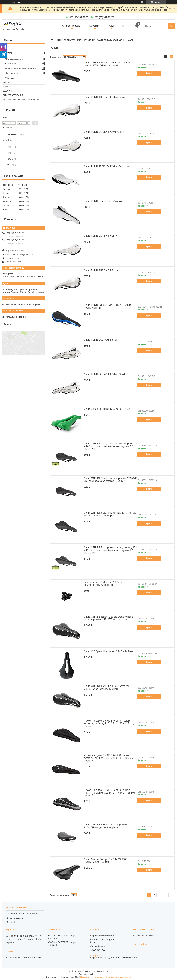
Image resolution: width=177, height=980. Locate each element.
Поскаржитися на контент (92, 977)
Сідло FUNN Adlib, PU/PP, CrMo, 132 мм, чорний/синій (108, 306)
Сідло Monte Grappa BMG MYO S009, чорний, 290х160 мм (106, 861)
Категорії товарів (71, 26)
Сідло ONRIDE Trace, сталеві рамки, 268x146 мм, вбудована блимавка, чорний (111, 479)
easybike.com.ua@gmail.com (19, 254)
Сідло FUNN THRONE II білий (101, 270)
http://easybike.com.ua (16, 250)
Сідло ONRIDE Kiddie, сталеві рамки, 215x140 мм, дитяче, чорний (106, 826)
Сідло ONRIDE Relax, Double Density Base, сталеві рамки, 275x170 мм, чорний (109, 618)
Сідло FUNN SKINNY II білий (100, 236)
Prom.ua (104, 971)
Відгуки (7, 87)
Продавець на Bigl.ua (88, 974)
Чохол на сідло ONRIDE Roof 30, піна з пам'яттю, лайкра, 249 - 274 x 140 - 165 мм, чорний (110, 793)
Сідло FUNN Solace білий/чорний (104, 201)
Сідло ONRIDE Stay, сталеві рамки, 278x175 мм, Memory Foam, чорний (110, 514)
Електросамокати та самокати (21, 68)
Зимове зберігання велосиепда (23, 914)
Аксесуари (11, 64)
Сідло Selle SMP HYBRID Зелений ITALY (107, 409)
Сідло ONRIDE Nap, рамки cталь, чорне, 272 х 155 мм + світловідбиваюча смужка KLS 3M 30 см (110, 550)
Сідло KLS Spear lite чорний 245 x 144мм (108, 651)
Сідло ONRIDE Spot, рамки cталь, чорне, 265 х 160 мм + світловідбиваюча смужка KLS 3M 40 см (111, 446)
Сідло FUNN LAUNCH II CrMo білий (105, 374)
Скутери (10, 78)
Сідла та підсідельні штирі (111, 40)
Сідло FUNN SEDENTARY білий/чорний (107, 166)
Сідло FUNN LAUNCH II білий (101, 340)
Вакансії (7, 91)
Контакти (8, 82)
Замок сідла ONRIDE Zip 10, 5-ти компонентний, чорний (103, 583)
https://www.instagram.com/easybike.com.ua (25, 276)
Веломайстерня (15, 918)
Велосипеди (12, 73)
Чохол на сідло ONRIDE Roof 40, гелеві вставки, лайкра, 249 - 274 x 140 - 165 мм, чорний (109, 723)
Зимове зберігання (13, 95)
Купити (149, 73)
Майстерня (95, 26)
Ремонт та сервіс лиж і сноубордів (21, 99)
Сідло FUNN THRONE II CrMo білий (105, 97)
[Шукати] (171, 26)
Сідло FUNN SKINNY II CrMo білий (104, 132)
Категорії (8, 53)
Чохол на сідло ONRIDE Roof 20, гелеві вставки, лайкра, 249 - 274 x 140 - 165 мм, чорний (109, 758)
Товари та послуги (65, 40)
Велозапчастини (86, 40)
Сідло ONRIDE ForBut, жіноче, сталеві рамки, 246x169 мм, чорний (106, 687)
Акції (112, 26)
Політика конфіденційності (118, 977)
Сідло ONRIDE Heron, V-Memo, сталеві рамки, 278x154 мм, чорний (107, 64)
